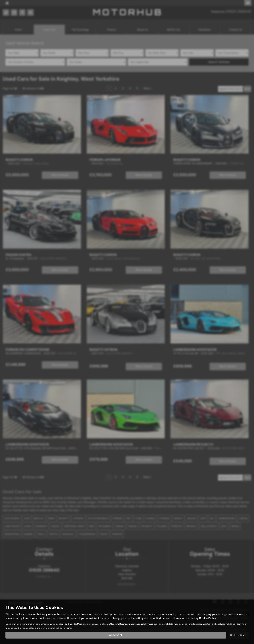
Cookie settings (238, 635)
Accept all (116, 635)
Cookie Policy (208, 618)
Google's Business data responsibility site (132, 624)
